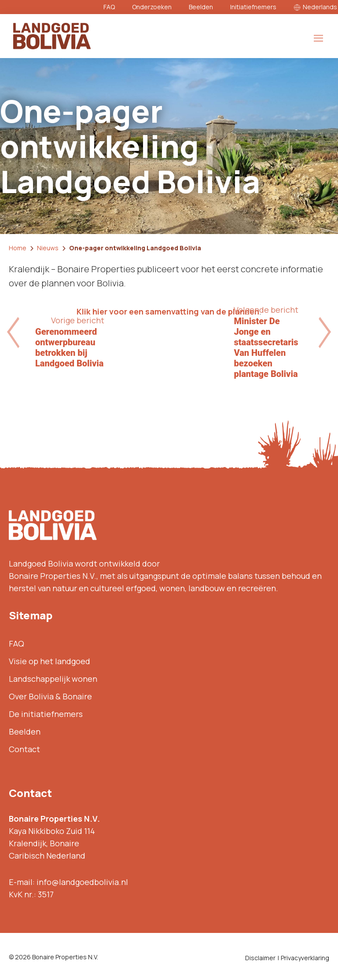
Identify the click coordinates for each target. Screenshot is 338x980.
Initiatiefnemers (253, 7)
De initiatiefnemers (46, 714)
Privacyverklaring (305, 958)
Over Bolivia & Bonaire (50, 696)
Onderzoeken (152, 7)
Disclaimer (260, 958)
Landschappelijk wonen (53, 679)
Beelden (201, 7)
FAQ (109, 7)
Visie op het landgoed (50, 661)
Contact (24, 749)
